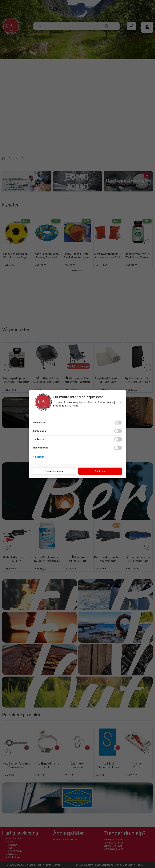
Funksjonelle (40, 431)
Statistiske (39, 439)
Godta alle (100, 471)
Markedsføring (41, 448)
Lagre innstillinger (55, 471)
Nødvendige (39, 423)
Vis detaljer (38, 457)
